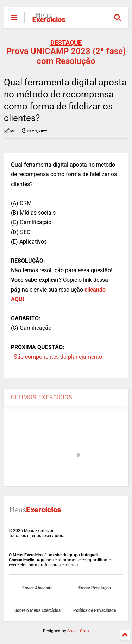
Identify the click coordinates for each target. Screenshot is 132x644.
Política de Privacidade (95, 610)
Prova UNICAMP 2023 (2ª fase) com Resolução (66, 56)
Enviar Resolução (95, 588)
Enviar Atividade (37, 588)
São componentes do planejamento (58, 357)
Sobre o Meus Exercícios (37, 610)
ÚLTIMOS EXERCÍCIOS (42, 397)
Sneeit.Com (78, 631)
